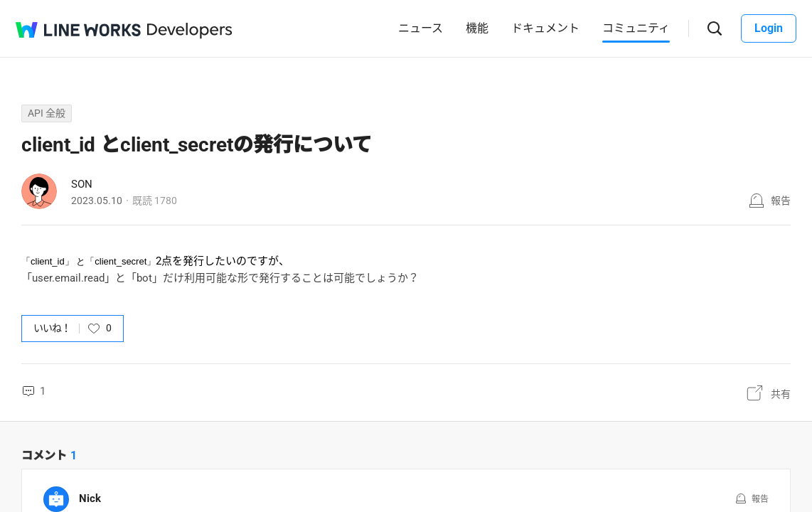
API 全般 (47, 113)
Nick (90, 498)
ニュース (421, 28)
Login (769, 28)
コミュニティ (636, 28)
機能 (477, 28)
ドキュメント (545, 28)
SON (82, 184)
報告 (781, 201)
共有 (781, 394)
